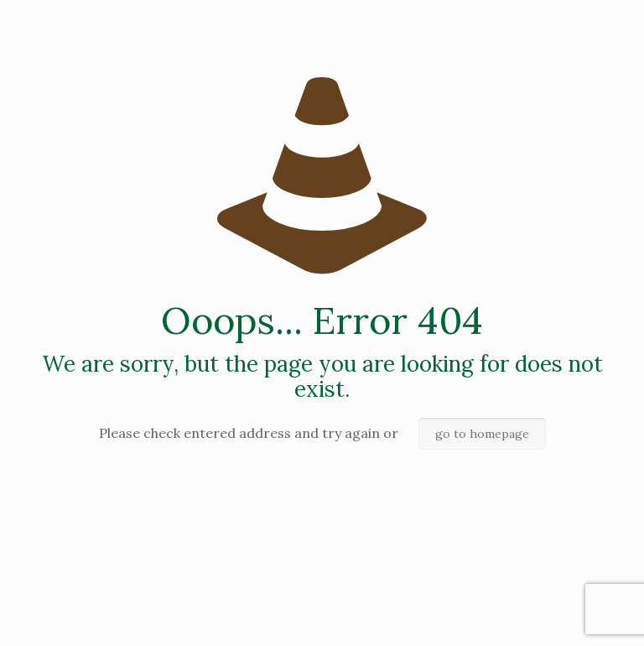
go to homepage (482, 434)
